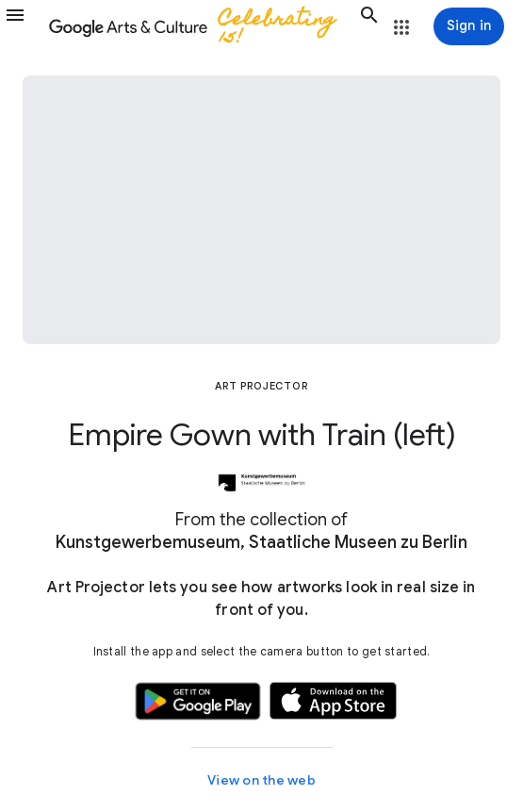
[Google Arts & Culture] (202, 26)
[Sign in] (469, 26)
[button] (25, 26)
